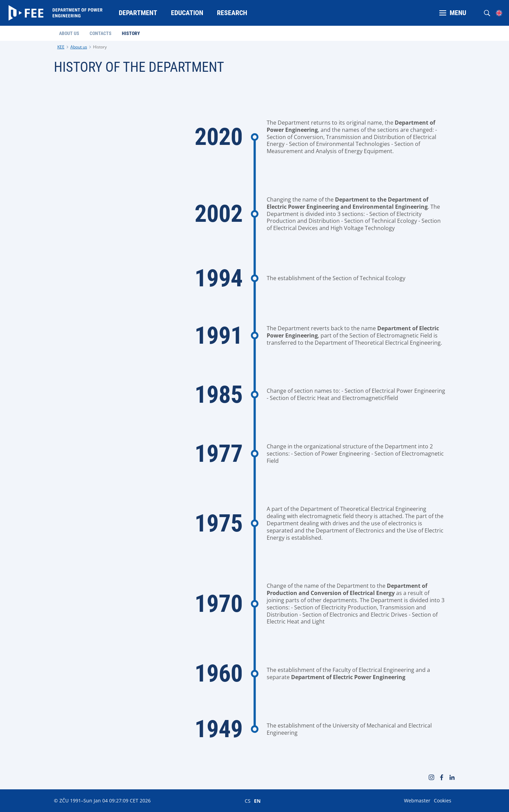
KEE (61, 47)
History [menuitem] (131, 33)
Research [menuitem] (232, 13)
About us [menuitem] (69, 33)
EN (257, 801)
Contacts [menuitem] (101, 33)
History (100, 47)
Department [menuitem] (138, 13)
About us (79, 47)
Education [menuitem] (187, 13)
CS (248, 801)
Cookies (443, 800)
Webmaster (417, 800)
